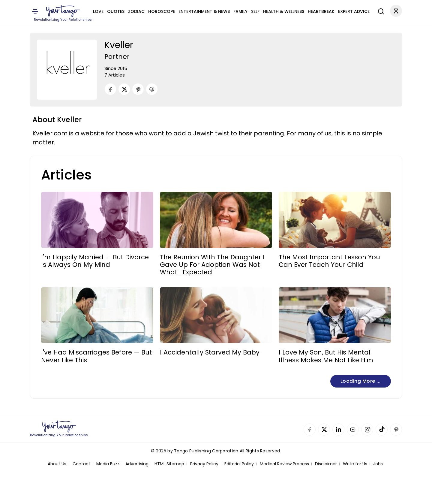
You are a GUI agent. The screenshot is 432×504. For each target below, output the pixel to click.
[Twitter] (124, 89)
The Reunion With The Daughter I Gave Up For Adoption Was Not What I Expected (212, 265)
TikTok (382, 430)
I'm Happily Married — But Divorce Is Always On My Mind (95, 261)
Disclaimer (326, 464)
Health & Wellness (284, 11)
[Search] (379, 11)
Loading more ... (361, 381)
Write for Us (355, 464)
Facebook (310, 430)
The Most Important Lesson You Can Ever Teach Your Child (329, 261)
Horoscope (162, 11)
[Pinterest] (138, 89)
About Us (57, 464)
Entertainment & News (204, 11)
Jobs (378, 464)
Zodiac (136, 11)
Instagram (367, 430)
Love (98, 11)
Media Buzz (108, 464)
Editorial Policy (239, 464)
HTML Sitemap (169, 464)
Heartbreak (321, 11)
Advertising (137, 464)
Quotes (116, 11)
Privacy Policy (204, 464)
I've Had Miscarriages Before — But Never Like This (96, 356)
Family (240, 11)
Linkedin (338, 430)
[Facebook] (110, 89)
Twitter (324, 430)
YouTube (353, 430)
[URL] (152, 89)
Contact (81, 464)
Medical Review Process (284, 464)
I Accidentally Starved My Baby (210, 352)
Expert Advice (354, 11)
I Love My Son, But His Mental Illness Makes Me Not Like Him (326, 356)
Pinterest (396, 430)
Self (255, 11)
